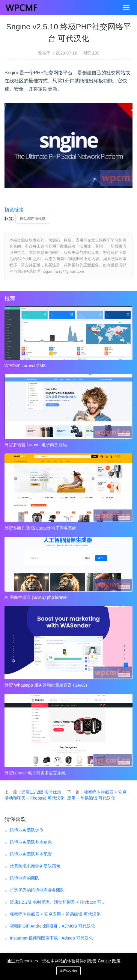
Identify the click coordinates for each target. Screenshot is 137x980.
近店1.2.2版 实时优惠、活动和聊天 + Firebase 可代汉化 (59, 902)
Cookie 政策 (109, 961)
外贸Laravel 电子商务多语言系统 (35, 773)
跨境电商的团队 (25, 878)
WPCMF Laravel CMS (25, 366)
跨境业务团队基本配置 (31, 854)
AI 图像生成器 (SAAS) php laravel (36, 597)
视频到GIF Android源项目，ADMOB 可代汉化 (52, 926)
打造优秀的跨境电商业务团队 (37, 890)
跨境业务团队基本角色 (31, 842)
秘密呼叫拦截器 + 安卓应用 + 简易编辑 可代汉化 (55, 914)
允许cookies (68, 970)
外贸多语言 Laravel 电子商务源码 (36, 445)
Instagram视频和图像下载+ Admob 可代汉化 (51, 938)
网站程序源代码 (33, 219)
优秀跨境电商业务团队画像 (35, 866)
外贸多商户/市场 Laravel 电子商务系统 (40, 528)
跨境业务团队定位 (27, 830)
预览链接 (14, 210)
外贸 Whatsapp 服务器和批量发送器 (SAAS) (46, 685)
